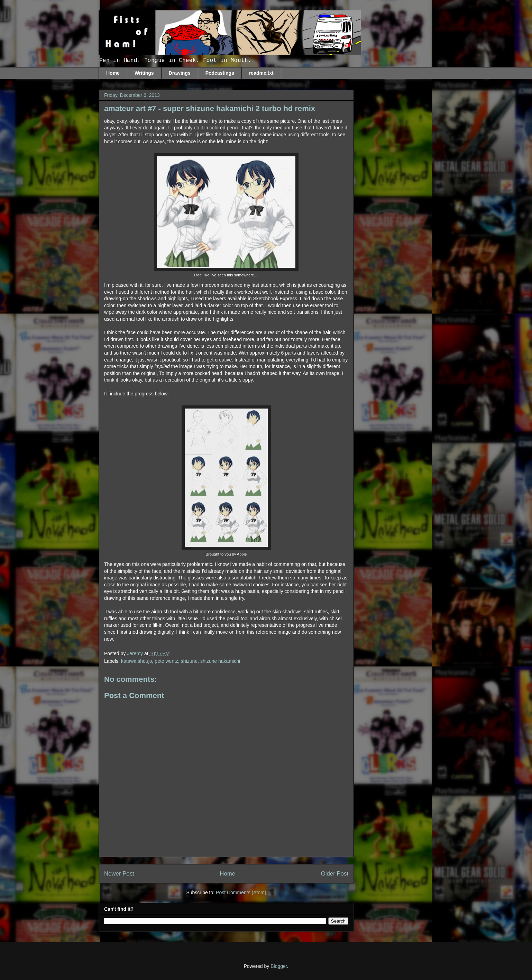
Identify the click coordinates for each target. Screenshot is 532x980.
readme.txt (261, 73)
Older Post (335, 874)
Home (113, 73)
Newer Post (119, 874)
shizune (189, 661)
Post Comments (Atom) (241, 892)
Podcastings (220, 73)
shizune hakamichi (220, 661)
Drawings (180, 73)
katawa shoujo (137, 661)
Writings (144, 73)
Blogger (279, 966)
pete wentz (166, 661)
